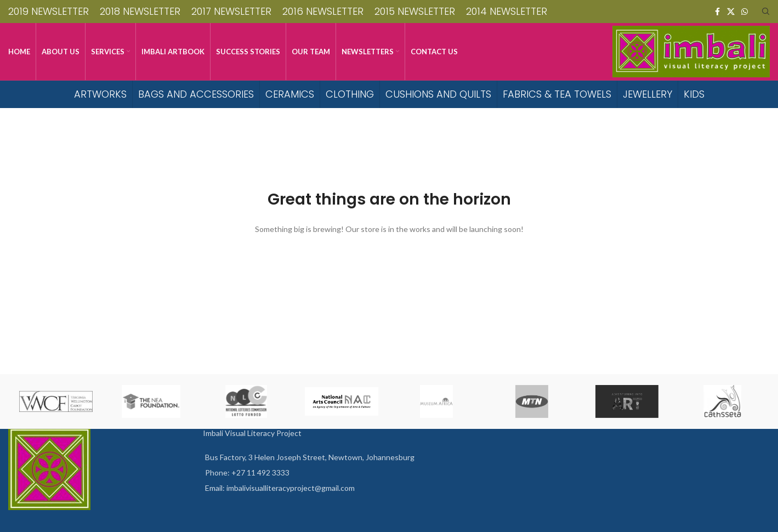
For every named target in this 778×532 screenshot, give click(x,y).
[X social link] (731, 12)
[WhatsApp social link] (745, 12)
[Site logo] (691, 51)
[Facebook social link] (717, 12)
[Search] (766, 12)
